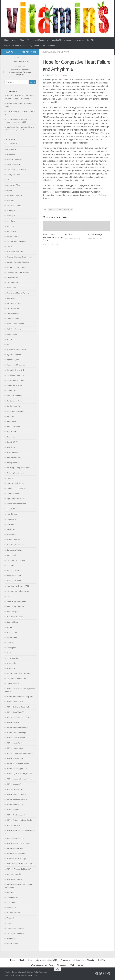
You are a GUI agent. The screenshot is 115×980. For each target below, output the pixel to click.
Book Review (11, 231)
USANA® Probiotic (14, 874)
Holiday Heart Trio (13, 463)
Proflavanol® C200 (14, 581)
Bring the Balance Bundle (16, 241)
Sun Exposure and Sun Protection (19, 673)
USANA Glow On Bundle (16, 738)
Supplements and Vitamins (56, 52)
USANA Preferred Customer (17, 799)
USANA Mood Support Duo (17, 769)
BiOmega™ (11, 211)
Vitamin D (10, 918)
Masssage (10, 524)
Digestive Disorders (14, 355)
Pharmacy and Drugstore (16, 560)
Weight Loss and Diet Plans (15, 46)
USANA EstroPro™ (14, 722)
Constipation (11, 298)
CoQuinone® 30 (13, 308)
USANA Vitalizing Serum (16, 838)
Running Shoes (12, 622)
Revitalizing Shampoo (15, 617)
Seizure (9, 627)
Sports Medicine (13, 658)
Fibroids (69, 235)
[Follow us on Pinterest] (35, 52)
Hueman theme (33, 975)
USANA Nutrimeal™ (14, 784)
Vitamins (10, 923)
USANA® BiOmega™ (15, 848)
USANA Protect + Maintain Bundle (19, 820)
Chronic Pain (11, 288)
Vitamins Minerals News (15, 928)
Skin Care (10, 643)
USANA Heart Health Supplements (19, 753)
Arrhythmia (52, 210)
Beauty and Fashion (14, 205)
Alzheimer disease (13, 164)
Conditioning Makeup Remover (18, 293)
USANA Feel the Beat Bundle (17, 727)
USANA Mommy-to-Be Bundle (18, 763)
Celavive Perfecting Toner (16, 267)
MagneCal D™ (12, 519)
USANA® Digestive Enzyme (17, 859)
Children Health (12, 277)
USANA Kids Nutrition (15, 758)
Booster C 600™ (13, 236)
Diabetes (10, 339)
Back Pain (10, 200)
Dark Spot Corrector (14, 329)
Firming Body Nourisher (15, 380)
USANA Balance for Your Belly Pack (20, 697)
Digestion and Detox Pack (16, 349)
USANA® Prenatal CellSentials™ (19, 869)
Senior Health (12, 632)
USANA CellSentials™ (15, 702)
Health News (11, 421)
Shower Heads (12, 637)
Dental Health (12, 334)
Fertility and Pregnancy (15, 375)
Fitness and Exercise (14, 385)
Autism (9, 190)
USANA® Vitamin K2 (14, 879)
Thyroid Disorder (13, 684)
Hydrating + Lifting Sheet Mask (18, 468)
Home (7, 40)
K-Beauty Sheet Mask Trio (16, 488)
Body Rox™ (11, 226)
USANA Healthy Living (15, 748)
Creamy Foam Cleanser (15, 324)
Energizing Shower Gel (15, 370)
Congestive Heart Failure (65, 210)
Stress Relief (11, 663)
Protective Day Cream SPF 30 (18, 586)
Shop (22, 40)
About (15, 40)
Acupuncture (11, 149)
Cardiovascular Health (15, 252)
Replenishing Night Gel (15, 607)
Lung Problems (12, 509)
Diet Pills (91, 40)
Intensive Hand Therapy (15, 483)
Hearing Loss (11, 437)
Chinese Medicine (13, 283)
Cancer (9, 247)
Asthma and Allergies (14, 185)
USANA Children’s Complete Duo (19, 707)
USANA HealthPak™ (14, 743)
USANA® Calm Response (16, 854)
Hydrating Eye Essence (15, 473)
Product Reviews (13, 571)
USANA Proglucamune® (16, 815)
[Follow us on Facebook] (24, 52)
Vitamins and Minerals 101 (38, 40)
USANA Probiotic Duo (15, 805)
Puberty (9, 596)
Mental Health (12, 535)
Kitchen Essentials (13, 493)
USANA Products (13, 810)
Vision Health (11, 902)
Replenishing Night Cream (16, 601)
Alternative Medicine (14, 159)
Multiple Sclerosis (13, 540)
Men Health (11, 529)
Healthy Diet (11, 432)
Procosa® (10, 565)
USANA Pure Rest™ (14, 825)
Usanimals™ (11, 892)
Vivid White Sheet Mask (15, 933)
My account (34, 46)
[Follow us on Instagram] (31, 52)
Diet (8, 344)
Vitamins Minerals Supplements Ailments (68, 40)
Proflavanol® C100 (14, 576)
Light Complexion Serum (16, 499)
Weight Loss (11, 938)
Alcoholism (11, 154)
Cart (44, 46)
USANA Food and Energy (16, 733)
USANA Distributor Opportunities (19, 717)
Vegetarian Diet (12, 897)
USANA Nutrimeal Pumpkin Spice (19, 779)
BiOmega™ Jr (12, 216)
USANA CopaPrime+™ (15, 712)
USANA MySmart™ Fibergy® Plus (19, 774)
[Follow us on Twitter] (27, 52)
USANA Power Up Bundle (16, 794)
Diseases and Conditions (16, 365)
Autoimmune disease (14, 195)
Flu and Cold (11, 391)
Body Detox (11, 221)
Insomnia (10, 478)
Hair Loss (10, 416)
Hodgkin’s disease (13, 457)
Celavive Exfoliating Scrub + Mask (19, 257)
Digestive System (13, 360)
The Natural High (95, 235)
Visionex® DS (12, 908)
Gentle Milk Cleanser (14, 396)
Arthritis (9, 180)
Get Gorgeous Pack (14, 406)
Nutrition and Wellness (15, 550)
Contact (51, 46)
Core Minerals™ (13, 313)
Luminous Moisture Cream (16, 504)
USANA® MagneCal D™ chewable (20, 864)
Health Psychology (13, 427)
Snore (9, 653)
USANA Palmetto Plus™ (16, 789)
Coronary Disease (13, 319)
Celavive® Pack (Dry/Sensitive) (18, 272)
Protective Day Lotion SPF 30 (18, 591)
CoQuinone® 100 (13, 303)
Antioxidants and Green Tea (17, 169)
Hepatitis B (11, 447)
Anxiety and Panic (13, 175)
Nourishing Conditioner (15, 545)
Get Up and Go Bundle (15, 411)
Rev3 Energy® (12, 612)
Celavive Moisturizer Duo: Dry (18, 262)
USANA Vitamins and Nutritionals (19, 843)
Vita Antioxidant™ (13, 913)
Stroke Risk (11, 668)
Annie (48, 75)
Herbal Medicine (13, 452)
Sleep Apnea (11, 648)
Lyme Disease (12, 514)
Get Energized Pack (14, 401)
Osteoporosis (11, 555)
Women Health (12, 944)
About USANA (12, 144)
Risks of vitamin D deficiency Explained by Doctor (53, 237)
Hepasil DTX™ (12, 442)
